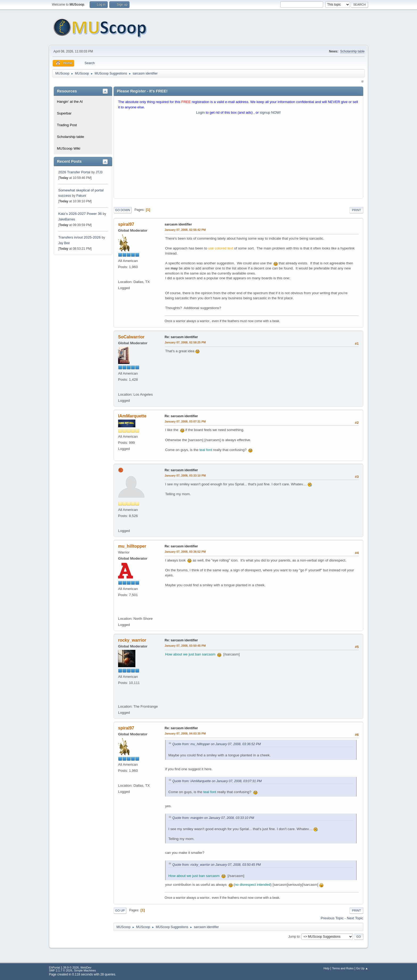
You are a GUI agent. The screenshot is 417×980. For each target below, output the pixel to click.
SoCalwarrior (131, 337)
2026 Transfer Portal (74, 172)
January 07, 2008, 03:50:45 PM (185, 646)
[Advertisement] (238, 158)
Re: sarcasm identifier (181, 337)
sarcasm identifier (178, 224)
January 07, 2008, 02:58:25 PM (185, 342)
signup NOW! (270, 112)
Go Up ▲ (362, 968)
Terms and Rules (343, 968)
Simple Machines (85, 970)
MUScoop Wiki (68, 148)
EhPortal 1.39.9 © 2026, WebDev (70, 967)
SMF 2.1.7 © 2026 (61, 970)
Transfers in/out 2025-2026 (80, 237)
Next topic (355, 918)
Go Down (123, 210)
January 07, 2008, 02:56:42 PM (185, 230)
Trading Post (67, 125)
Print (356, 210)
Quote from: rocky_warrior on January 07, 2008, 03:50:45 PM (217, 865)
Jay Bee (64, 243)
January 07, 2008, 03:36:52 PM (185, 552)
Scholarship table (352, 51)
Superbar (64, 113)
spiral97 (126, 224)
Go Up (120, 911)
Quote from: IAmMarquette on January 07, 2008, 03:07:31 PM (217, 781)
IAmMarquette (132, 416)
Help (327, 968)
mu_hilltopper (132, 546)
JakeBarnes (67, 219)
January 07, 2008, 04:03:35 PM (185, 733)
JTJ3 (99, 172)
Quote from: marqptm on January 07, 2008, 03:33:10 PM (213, 818)
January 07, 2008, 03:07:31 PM (185, 421)
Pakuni (81, 196)
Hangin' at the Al (70, 102)
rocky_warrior (132, 640)
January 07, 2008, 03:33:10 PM (185, 475)
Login (200, 112)
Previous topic (332, 918)
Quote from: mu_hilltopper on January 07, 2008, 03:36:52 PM (217, 744)
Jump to (294, 937)
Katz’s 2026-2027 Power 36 (80, 214)
